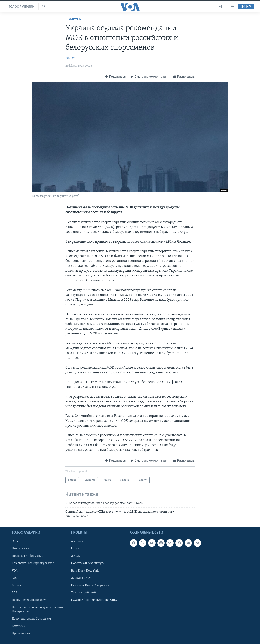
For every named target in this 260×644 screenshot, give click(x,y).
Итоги (75, 549)
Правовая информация (28, 556)
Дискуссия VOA (81, 578)
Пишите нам (21, 549)
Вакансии (19, 626)
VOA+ (15, 571)
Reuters (70, 58)
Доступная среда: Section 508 (32, 619)
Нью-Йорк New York (85, 571)
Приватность (21, 633)
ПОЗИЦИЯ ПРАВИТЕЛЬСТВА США (94, 600)
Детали (76, 556)
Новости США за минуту (88, 563)
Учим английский (83, 593)
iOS (14, 578)
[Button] (115, 77)
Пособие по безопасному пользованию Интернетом (38, 609)
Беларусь (73, 19)
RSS (14, 593)
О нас (16, 542)
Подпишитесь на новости (29, 600)
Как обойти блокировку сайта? (33, 563)
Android (17, 585)
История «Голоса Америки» (90, 585)
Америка (77, 542)
